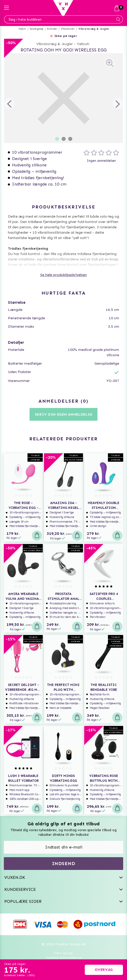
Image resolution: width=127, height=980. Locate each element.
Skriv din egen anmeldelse (64, 414)
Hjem (22, 29)
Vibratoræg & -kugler (94, 29)
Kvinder (52, 29)
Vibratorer (68, 29)
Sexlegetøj (37, 29)
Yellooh (83, 44)
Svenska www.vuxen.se (64, 958)
